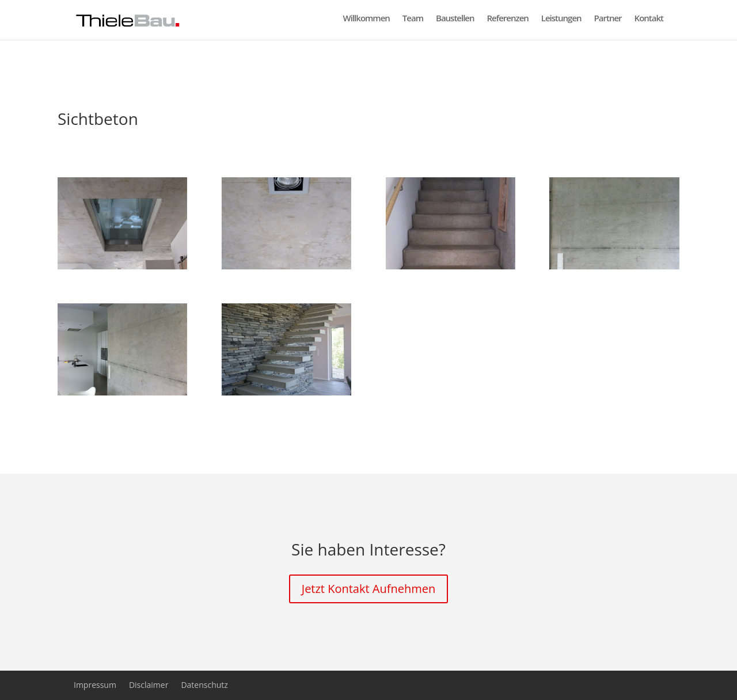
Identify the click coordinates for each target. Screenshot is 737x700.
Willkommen (366, 23)
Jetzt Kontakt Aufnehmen (368, 589)
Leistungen (561, 23)
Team (413, 23)
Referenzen (508, 23)
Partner (608, 23)
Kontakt (649, 23)
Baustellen (455, 23)
